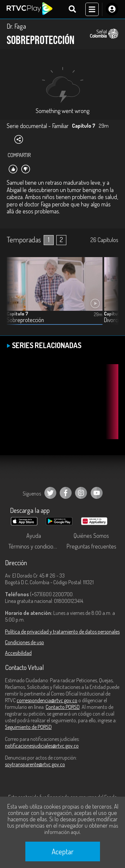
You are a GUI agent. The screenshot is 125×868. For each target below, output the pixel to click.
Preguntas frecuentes (91, 546)
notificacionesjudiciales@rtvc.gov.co (42, 746)
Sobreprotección (25, 320)
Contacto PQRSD (63, 707)
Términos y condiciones (35, 546)
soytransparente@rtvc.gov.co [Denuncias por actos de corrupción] (35, 764)
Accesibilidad (18, 653)
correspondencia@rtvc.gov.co (47, 700)
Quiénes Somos (91, 536)
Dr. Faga (16, 26)
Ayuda (34, 536)
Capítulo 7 (17, 314)
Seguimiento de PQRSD (28, 727)
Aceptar (63, 851)
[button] (110, 296)
